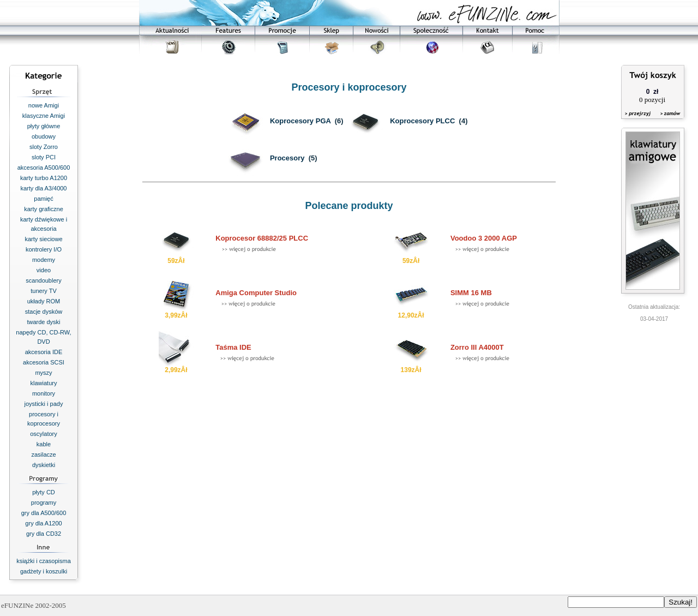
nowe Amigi (44, 105)
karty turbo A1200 (44, 178)
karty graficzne (44, 209)
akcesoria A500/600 (44, 168)
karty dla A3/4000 (43, 188)
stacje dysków (44, 312)
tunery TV (44, 291)
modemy (44, 260)
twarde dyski (43, 322)
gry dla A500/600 (44, 513)
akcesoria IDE (44, 352)
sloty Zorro (44, 147)
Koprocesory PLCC (422, 121)
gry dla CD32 (44, 534)
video (44, 270)
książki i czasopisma (44, 561)
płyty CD (44, 492)
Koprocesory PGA (300, 121)
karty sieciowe (43, 239)
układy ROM (44, 301)
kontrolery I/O (44, 249)
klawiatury (44, 383)
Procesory (287, 158)
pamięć (43, 199)
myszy (43, 373)
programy (44, 503)
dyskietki (44, 465)
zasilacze (43, 454)
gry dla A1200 (43, 523)
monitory (44, 393)
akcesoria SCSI (44, 362)
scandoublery (43, 280)
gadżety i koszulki (44, 571)
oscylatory (44, 434)
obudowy (44, 136)
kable (44, 444)
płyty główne (44, 126)
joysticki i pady (44, 404)
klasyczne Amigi (44, 116)
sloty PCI (44, 157)
